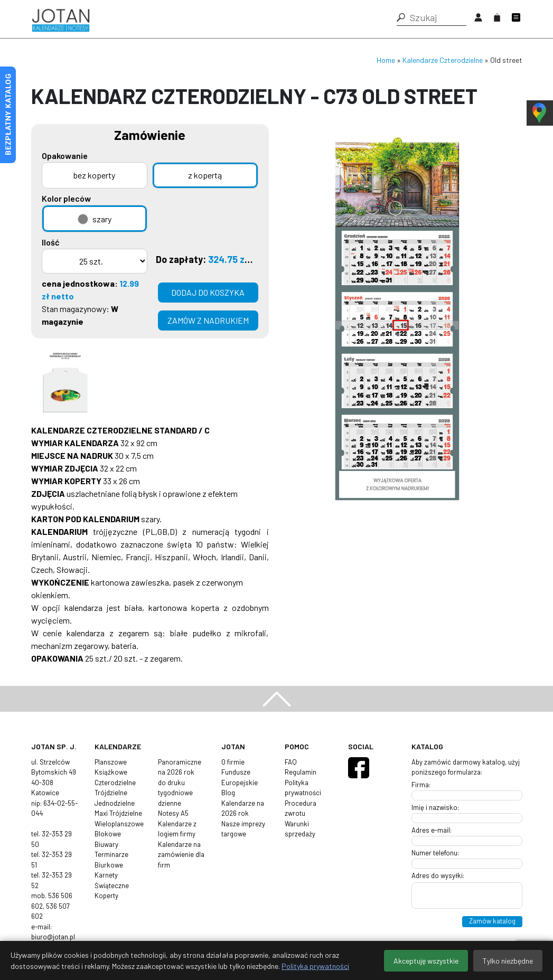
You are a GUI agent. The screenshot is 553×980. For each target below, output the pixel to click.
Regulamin (301, 772)
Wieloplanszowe (119, 824)
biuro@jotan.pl (53, 937)
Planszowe (111, 762)
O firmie (233, 762)
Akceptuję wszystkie (426, 961)
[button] (401, 17)
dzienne (170, 803)
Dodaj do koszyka (208, 292)
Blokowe (108, 834)
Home (386, 60)
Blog (228, 793)
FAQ (291, 762)
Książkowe (111, 772)
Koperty (106, 896)
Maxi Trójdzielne (118, 813)
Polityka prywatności (315, 966)
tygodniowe (175, 793)
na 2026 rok (176, 772)
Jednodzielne (115, 803)
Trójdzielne (111, 793)
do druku (171, 783)
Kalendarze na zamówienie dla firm (181, 855)
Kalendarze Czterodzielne (443, 60)
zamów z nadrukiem (208, 320)
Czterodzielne (115, 783)
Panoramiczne (180, 762)
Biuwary (106, 844)
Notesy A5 (173, 813)
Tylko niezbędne (508, 961)
